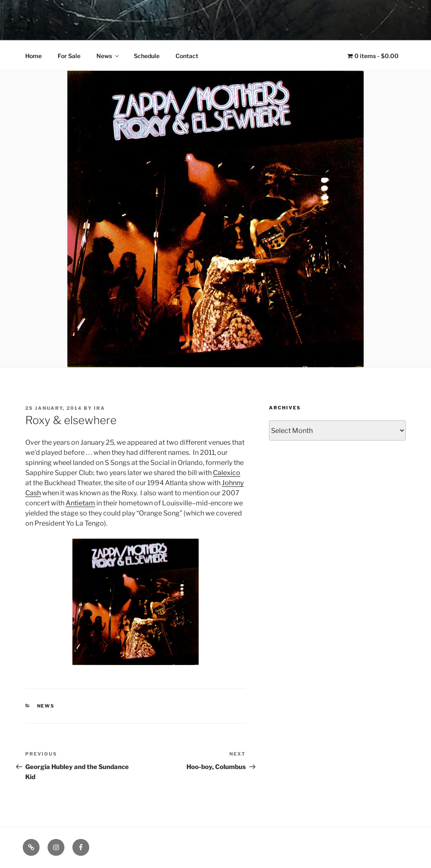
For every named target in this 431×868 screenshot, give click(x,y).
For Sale (69, 56)
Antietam (80, 503)
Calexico (227, 473)
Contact (187, 56)
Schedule (147, 56)
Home (33, 56)
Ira (100, 408)
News (108, 56)
